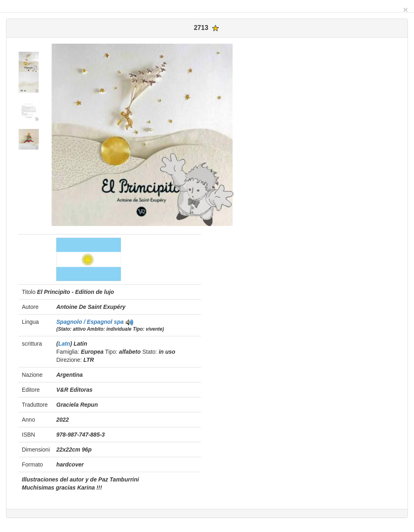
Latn (64, 344)
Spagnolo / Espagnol (85, 322)
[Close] (406, 9)
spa (119, 322)
